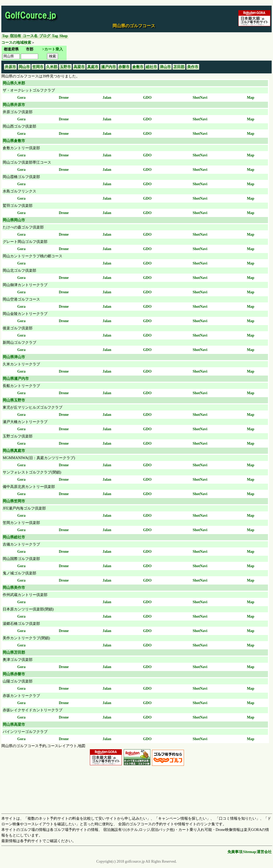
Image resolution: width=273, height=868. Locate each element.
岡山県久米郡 (14, 83)
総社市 (151, 67)
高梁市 (79, 67)
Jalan (107, 98)
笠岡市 (38, 67)
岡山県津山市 (14, 357)
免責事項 (235, 852)
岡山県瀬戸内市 (16, 379)
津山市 (165, 67)
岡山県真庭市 (14, 451)
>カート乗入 (53, 49)
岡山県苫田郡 (14, 652)
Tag (55, 36)
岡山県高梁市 (14, 725)
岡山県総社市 (14, 537)
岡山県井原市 (14, 105)
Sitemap (250, 852)
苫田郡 (179, 67)
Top (5, 36)
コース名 (30, 36)
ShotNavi (200, 98)
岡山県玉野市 (14, 400)
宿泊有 (15, 36)
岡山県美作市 (14, 588)
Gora (21, 98)
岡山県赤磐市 (14, 674)
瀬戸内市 (109, 67)
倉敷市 (138, 67)
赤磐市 (124, 67)
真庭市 (93, 67)
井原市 (10, 67)
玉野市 (65, 67)
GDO (147, 98)
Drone (64, 98)
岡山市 (24, 67)
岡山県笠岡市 (14, 501)
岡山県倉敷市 (14, 141)
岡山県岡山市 (14, 220)
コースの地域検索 (16, 43)
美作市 (193, 67)
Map (251, 98)
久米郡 (52, 67)
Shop (63, 36)
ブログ (45, 36)
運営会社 (264, 852)
